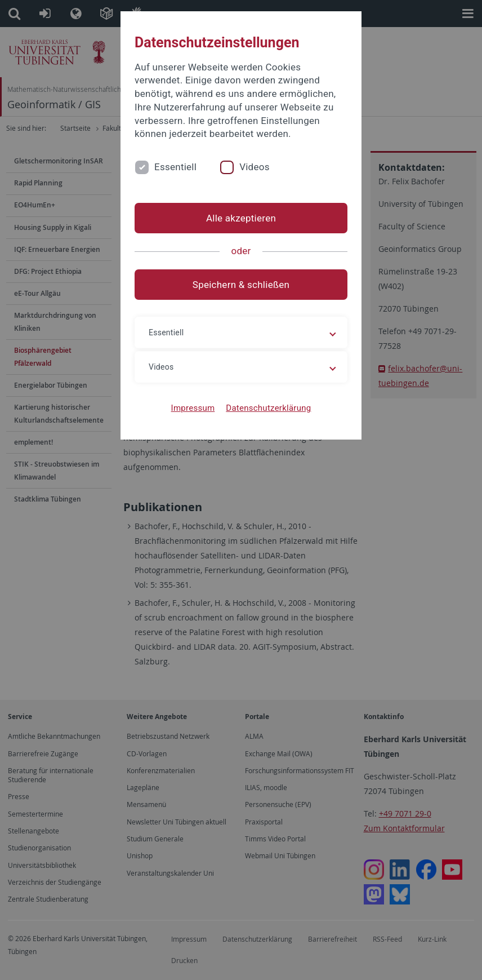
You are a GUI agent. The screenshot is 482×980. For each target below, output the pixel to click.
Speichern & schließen (241, 285)
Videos (255, 167)
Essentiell (175, 167)
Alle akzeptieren (241, 218)
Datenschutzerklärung (268, 408)
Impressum (193, 408)
